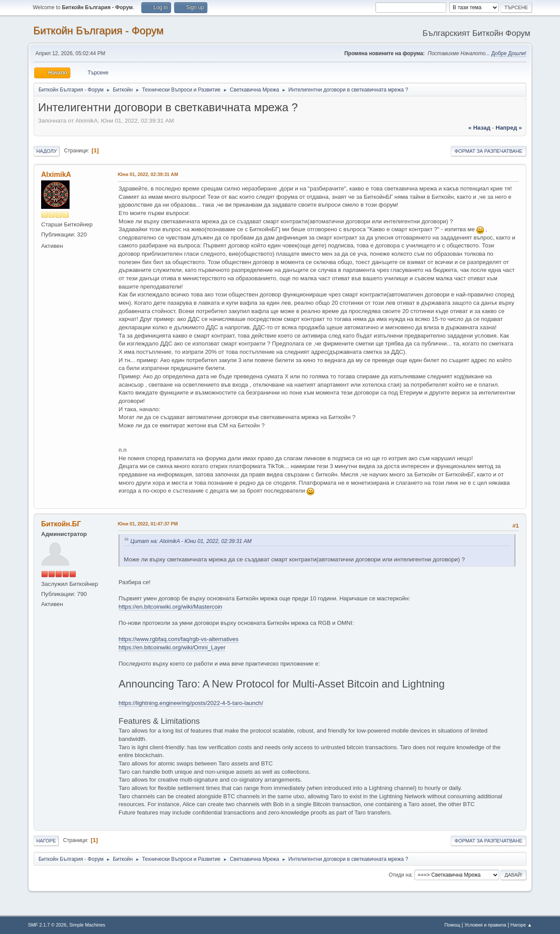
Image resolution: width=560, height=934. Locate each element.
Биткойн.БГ (61, 524)
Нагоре (46, 841)
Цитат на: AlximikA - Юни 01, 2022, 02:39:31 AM (191, 541)
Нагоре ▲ (521, 925)
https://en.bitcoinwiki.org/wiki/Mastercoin (170, 607)
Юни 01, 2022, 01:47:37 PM (148, 524)
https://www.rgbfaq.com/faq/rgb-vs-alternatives (178, 639)
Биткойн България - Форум (98, 30)
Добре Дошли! (509, 53)
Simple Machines (87, 925)
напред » (509, 128)
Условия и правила (485, 925)
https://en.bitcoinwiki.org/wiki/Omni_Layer (172, 647)
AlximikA (56, 174)
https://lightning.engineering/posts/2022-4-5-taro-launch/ (191, 703)
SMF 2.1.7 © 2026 (47, 925)
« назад (479, 128)
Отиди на (400, 875)
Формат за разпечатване (488, 151)
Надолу (47, 151)
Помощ (452, 925)
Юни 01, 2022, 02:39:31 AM (148, 174)
